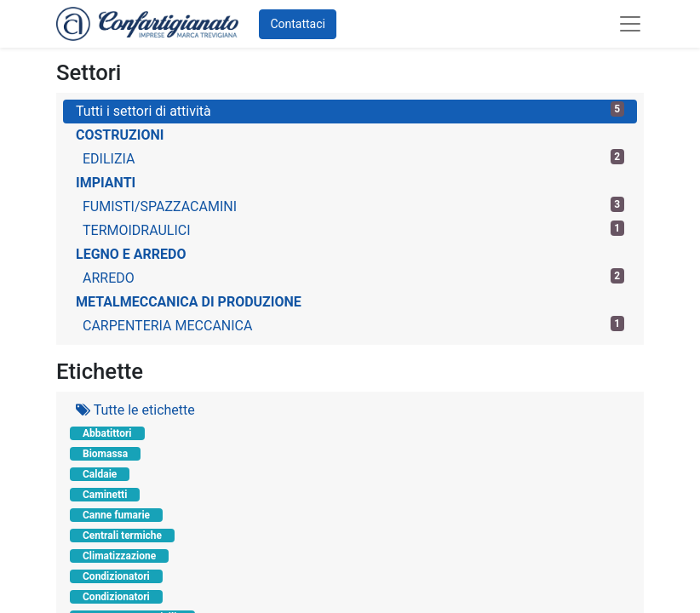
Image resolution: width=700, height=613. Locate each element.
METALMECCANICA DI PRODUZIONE (189, 302)
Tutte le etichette (135, 410)
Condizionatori (116, 576)
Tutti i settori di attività (350, 110)
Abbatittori (107, 433)
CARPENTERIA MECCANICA (353, 325)
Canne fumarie (116, 515)
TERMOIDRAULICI (353, 229)
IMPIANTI (106, 183)
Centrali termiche (122, 536)
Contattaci (298, 24)
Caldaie (100, 474)
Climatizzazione (119, 556)
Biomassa (105, 454)
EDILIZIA (353, 158)
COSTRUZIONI (120, 135)
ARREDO (353, 277)
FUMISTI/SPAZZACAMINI (353, 206)
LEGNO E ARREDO (131, 254)
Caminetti (105, 495)
